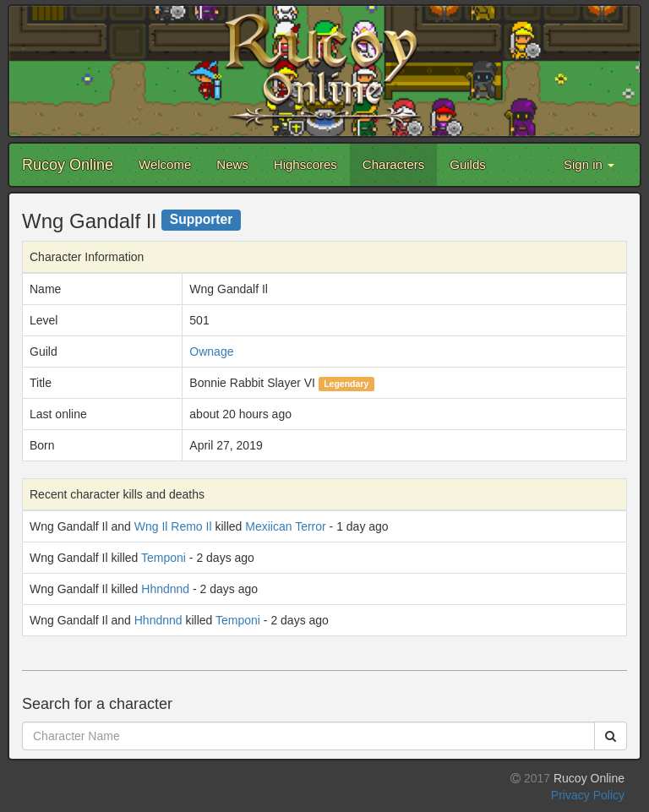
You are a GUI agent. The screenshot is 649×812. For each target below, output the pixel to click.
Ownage (211, 352)
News (232, 164)
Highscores (305, 164)
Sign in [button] (589, 164)
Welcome (165, 164)
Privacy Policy (588, 795)
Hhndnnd (165, 589)
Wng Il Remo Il (173, 526)
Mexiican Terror (285, 526)
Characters (393, 164)
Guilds (468, 164)
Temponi (164, 558)
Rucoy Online (68, 165)
